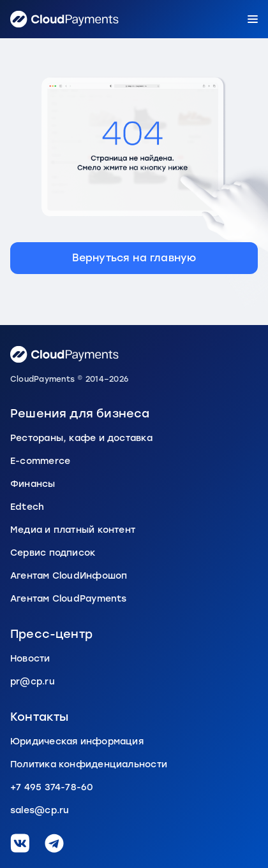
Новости (30, 659)
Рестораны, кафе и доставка (81, 438)
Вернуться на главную (134, 258)
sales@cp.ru (40, 810)
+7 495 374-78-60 (52, 787)
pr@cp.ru (33, 682)
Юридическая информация (77, 741)
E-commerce (40, 461)
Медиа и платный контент (73, 530)
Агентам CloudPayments (69, 599)
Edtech (27, 507)
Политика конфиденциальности (89, 764)
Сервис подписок (53, 553)
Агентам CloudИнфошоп (69, 576)
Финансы (33, 484)
